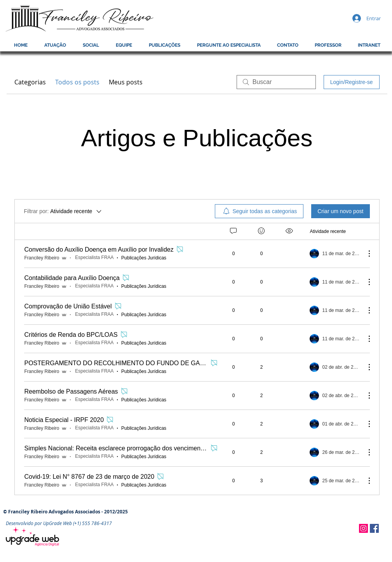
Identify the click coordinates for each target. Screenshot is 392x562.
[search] (276, 82)
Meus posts (126, 82)
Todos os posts (77, 82)
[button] (328, 45)
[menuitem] (259, 211)
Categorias (30, 82)
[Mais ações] (365, 254)
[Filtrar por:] (64, 211)
